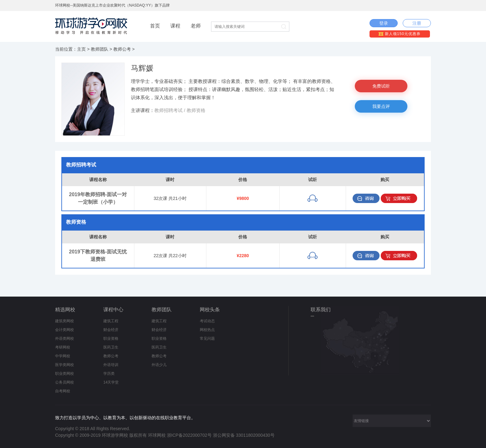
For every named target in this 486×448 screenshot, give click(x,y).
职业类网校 (65, 374)
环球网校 (157, 435)
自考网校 (63, 391)
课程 (175, 26)
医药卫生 (111, 347)
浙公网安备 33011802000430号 (244, 435)
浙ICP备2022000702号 (189, 435)
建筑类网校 (65, 321)
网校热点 (207, 330)
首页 (155, 26)
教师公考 (122, 49)
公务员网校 (65, 382)
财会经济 (111, 330)
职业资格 (111, 339)
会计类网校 (65, 330)
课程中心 (113, 310)
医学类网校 (65, 365)
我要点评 (381, 106)
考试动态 (207, 321)
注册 (417, 23)
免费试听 (381, 86)
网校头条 (210, 310)
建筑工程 (111, 321)
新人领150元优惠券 (399, 34)
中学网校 (63, 356)
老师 (196, 26)
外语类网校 (65, 339)
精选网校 (65, 310)
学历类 (109, 374)
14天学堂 (111, 382)
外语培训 (111, 365)
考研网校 (63, 347)
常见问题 (207, 339)
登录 (384, 23)
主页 (81, 49)
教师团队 (100, 49)
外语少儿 (159, 365)
